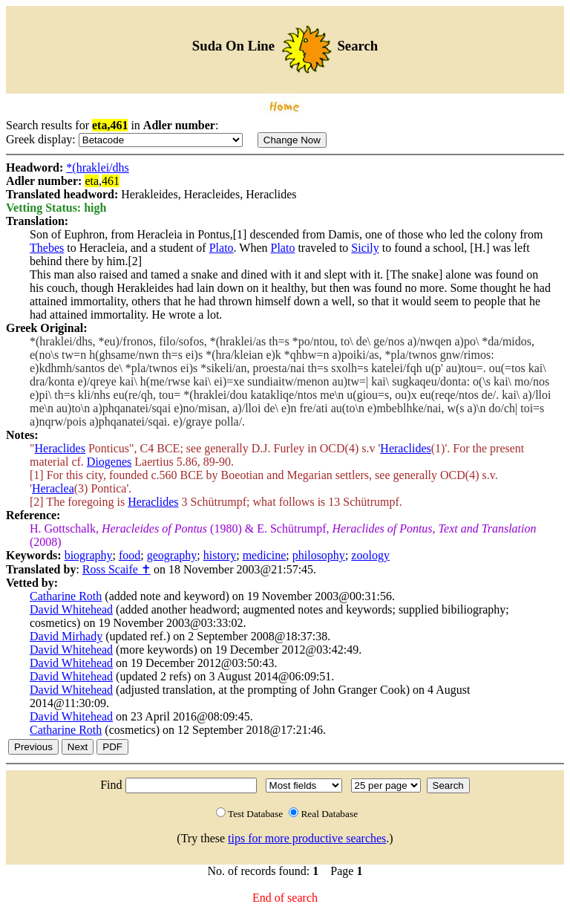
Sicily (365, 248)
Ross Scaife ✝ (117, 569)
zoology (370, 555)
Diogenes (109, 462)
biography (89, 555)
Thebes (47, 248)
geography (172, 555)
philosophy (319, 555)
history (220, 555)
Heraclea (53, 488)
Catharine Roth (66, 596)
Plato (222, 248)
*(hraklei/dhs (97, 167)
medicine (265, 555)
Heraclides (60, 448)
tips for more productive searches (307, 838)
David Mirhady (66, 636)
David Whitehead (71, 609)
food (130, 555)
